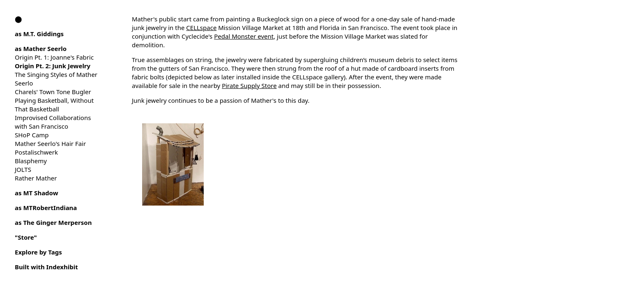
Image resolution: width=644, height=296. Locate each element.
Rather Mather (36, 178)
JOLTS (23, 169)
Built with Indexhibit (46, 267)
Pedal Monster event (244, 36)
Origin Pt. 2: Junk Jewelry (53, 66)
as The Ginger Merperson (53, 222)
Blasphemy (31, 161)
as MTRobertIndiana (46, 208)
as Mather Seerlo (41, 49)
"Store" (26, 237)
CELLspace (201, 28)
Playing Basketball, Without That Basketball (54, 105)
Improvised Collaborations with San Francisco (53, 122)
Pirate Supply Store (249, 86)
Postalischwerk (36, 152)
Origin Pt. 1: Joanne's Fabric (54, 57)
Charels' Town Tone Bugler (53, 92)
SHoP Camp (32, 135)
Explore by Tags (38, 252)
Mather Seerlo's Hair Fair (50, 143)
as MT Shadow (37, 193)
